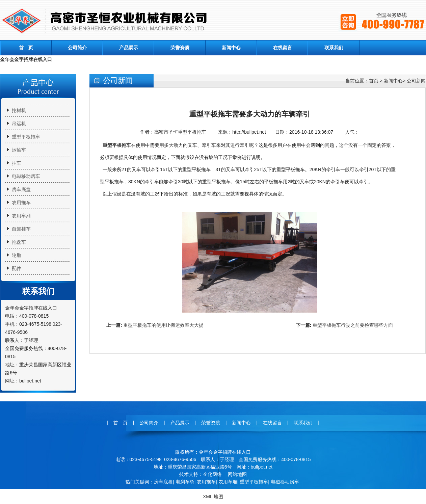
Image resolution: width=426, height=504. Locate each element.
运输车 (19, 150)
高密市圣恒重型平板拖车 (180, 132)
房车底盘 (21, 189)
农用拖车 (21, 203)
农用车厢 (21, 216)
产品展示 (129, 48)
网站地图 (237, 474)
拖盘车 (19, 242)
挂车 (17, 163)
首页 (374, 81)
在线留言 (283, 48)
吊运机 (19, 124)
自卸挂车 (21, 229)
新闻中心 (231, 48)
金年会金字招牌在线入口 (26, 59)
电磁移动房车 (26, 176)
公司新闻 (416, 81)
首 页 (26, 48)
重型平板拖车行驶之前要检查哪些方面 (353, 325)
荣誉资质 (180, 48)
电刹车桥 (185, 482)
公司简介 (77, 48)
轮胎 (17, 255)
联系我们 (334, 48)
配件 (17, 268)
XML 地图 (213, 497)
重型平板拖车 (26, 137)
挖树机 (19, 110)
